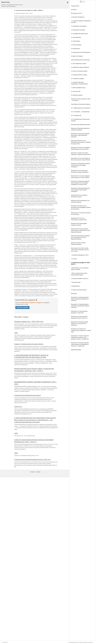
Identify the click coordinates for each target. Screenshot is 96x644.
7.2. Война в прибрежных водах (78, 88)
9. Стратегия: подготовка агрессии (79, 290)
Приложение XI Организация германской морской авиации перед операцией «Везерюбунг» (80, 190)
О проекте (32, 472)
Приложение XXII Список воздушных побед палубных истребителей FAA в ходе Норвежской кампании (81, 230)
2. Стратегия (74, 259)
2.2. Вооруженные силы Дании (78, 30)
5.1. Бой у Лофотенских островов (79, 64)
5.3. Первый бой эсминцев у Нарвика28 (80, 67)
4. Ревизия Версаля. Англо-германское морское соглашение (80, 642)
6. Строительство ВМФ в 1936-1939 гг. (80, 279)
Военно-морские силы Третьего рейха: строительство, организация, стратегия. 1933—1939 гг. (80, 250)
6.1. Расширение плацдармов (78, 79)
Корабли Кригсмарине (76, 350)
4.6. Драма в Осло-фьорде (77, 56)
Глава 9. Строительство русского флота (29, 344)
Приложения (74, 294)
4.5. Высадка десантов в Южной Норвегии (81, 52)
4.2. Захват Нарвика (75, 41)
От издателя (74, 10)
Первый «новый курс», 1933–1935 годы (29, 321)
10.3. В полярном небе (76, 115)
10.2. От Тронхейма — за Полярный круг (80, 112)
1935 (16, 333)
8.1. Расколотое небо (76, 91)
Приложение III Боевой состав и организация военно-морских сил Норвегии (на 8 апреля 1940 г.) (81, 142)
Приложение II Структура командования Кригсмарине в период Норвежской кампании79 (80, 135)
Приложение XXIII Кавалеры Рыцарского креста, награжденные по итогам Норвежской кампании (80, 237)
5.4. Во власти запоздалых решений (79, 71)
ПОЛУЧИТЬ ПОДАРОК (22, 307)
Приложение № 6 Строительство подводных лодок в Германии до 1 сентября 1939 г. (81, 330)
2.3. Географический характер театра (79, 34)
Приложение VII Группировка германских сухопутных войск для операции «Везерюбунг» (81, 165)
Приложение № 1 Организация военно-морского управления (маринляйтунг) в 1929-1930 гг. (80, 299)
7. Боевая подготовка (76, 282)
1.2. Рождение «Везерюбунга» (78, 17)
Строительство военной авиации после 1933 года (32, 459)
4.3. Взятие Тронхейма (76, 45)
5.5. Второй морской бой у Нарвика (79, 75)
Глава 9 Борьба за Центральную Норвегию (81, 104)
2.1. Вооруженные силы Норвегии (79, 26)
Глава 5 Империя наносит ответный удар (80, 60)
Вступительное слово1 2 (77, 13)
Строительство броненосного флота (27, 395)
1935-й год (18, 406)
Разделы (38, 472)
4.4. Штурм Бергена (75, 49)
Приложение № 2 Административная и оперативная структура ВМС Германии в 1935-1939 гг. (80, 306)
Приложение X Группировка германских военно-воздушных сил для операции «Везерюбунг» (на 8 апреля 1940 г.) (80, 183)
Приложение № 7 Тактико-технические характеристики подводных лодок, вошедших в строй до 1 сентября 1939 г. (80, 337)
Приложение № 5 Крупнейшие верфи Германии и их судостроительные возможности (79, 323)
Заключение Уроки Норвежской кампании (80, 125)
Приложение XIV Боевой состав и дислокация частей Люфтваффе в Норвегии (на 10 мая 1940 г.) (81, 207)
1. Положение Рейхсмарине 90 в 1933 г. (80, 255)
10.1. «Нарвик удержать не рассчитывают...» (81, 108)
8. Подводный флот (75, 286)
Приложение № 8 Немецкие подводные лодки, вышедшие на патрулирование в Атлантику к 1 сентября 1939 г (80, 344)
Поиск (82, 2)
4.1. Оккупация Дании (76, 37)
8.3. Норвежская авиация (77, 95)
